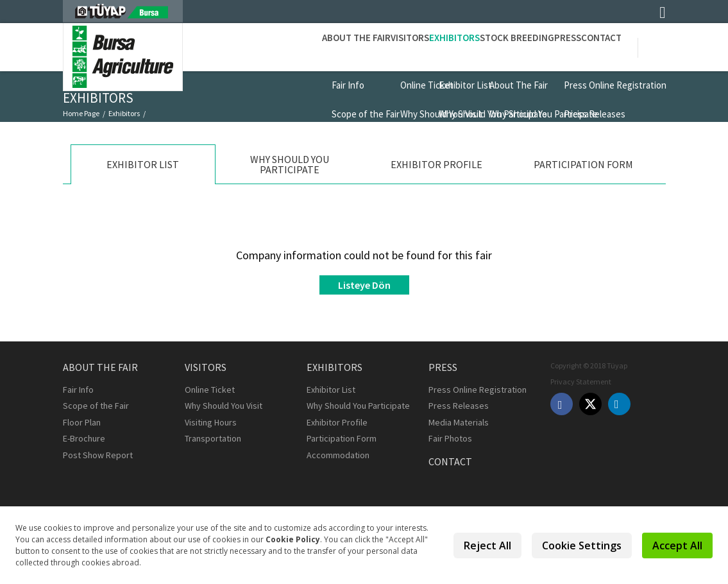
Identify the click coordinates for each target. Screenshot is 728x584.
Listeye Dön (364, 285)
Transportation (213, 438)
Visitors (329, 47)
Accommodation (338, 455)
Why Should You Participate (358, 406)
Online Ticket (210, 390)
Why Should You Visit (224, 406)
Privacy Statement (581, 382)
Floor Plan (82, 422)
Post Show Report (98, 455)
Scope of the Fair (96, 406)
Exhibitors (392, 47)
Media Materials (459, 422)
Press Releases (459, 406)
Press (541, 47)
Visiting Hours (211, 422)
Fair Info (78, 390)
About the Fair (258, 47)
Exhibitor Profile (337, 422)
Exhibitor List (87, 124)
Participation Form (342, 438)
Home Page (81, 113)
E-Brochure (84, 438)
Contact (592, 47)
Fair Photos (450, 438)
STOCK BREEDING (472, 47)
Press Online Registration (478, 390)
